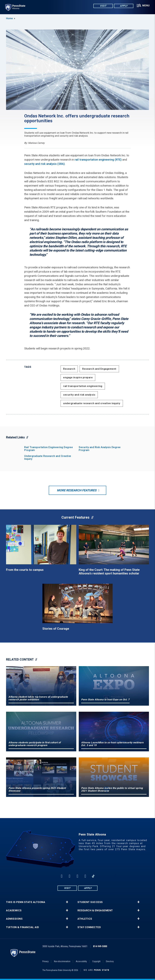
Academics (14, 910)
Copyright (96, 961)
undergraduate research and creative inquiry (92, 403)
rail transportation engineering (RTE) (98, 160)
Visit (103, 6)
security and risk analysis (79, 395)
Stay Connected (89, 927)
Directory (110, 961)
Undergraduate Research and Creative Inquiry (48, 457)
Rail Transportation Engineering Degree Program (49, 449)
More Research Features (77, 490)
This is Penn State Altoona (26, 902)
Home (9, 18)
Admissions (14, 919)
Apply (123, 6)
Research (69, 369)
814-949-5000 (100, 946)
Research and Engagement (99, 369)
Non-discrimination (62, 961)
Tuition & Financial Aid (23, 927)
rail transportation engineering (83, 386)
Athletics (85, 919)
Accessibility (81, 961)
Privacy (45, 961)
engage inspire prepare (78, 377)
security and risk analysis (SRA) (44, 164)
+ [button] (67, 902)
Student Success (90, 902)
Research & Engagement (95, 910)
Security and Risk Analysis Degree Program (100, 449)
